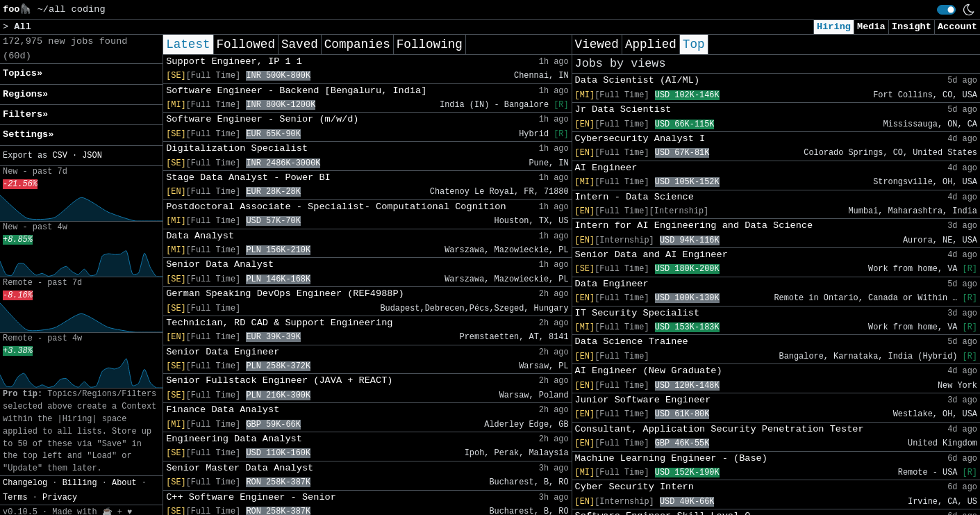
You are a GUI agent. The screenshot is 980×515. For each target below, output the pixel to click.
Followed (246, 44)
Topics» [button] (23, 73)
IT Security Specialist (637, 313)
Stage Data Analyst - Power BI (248, 178)
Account (957, 27)
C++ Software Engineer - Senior (251, 497)
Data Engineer (612, 284)
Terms (15, 498)
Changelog (25, 483)
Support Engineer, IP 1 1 (234, 62)
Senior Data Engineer (223, 352)
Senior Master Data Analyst (240, 468)
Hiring (834, 27)
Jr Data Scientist (623, 109)
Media (871, 27)
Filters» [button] (25, 114)
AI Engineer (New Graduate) (649, 371)
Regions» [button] (25, 94)
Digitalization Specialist (237, 148)
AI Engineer (606, 168)
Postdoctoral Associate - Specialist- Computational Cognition (336, 207)
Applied (651, 44)
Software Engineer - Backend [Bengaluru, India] (296, 91)
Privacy (60, 498)
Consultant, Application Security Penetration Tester (720, 429)
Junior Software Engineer (643, 400)
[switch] (946, 10)
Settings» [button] (28, 134)
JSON (92, 156)
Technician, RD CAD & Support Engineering (279, 323)
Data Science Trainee (632, 342)
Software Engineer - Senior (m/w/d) (262, 119)
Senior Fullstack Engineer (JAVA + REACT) (279, 381)
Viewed (597, 44)
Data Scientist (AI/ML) (637, 80)
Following (430, 44)
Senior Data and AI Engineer (651, 255)
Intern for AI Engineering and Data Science (694, 226)
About (124, 483)
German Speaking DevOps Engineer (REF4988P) (285, 294)
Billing (80, 483)
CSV (59, 156)
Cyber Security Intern (634, 487)
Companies (357, 44)
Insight (912, 27)
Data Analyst (200, 236)
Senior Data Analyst (220, 264)
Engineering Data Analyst (234, 439)
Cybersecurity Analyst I (640, 139)
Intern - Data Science (634, 197)
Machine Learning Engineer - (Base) (671, 458)
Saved (300, 44)
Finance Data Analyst (223, 410)
